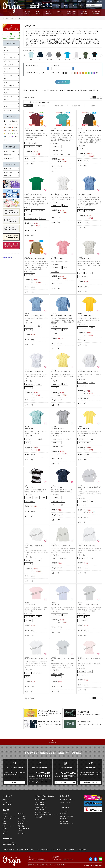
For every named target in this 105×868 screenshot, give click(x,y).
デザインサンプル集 (40, 800)
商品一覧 (13, 18)
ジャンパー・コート (9, 96)
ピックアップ (7, 796)
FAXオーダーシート (9, 158)
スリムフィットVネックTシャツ (36, 371)
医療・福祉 (7, 89)
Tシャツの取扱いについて (42, 812)
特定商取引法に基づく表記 (26, 850)
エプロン (6, 82)
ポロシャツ (7, 54)
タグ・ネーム (7, 110)
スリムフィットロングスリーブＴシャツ (89, 371)
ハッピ (6, 93)
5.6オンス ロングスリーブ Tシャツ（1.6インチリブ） (89, 131)
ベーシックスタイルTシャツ (63, 194)
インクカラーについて (41, 807)
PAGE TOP (53, 743)
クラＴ (43, 218)
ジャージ (6, 100)
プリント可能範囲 (39, 810)
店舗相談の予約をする (90, 782)
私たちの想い (6, 800)
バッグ (6, 72)
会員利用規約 (82, 850)
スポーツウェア (8, 61)
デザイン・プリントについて (44, 796)
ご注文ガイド (7, 169)
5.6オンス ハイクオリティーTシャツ (63, 130)
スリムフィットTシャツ (63, 258)
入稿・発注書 (7, 839)
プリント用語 (38, 817)
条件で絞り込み (63, 82)
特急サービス (64, 819)
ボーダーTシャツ (36, 486)
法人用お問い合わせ (65, 802)
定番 (39, 147)
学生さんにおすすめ (58, 150)
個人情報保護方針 (43, 850)
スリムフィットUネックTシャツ (63, 371)
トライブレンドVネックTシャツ (36, 315)
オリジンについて (9, 850)
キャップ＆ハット (9, 75)
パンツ (6, 103)
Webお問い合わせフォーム (67, 800)
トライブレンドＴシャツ (89, 258)
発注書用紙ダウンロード (9, 845)
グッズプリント (7, 805)
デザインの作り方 (39, 802)
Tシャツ (6, 51)
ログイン (75, 5)
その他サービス (64, 821)
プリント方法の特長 (40, 805)
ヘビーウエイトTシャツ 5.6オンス (36, 130)
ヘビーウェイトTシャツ (89, 194)
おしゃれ (55, 271)
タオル (6, 79)
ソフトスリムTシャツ (63, 428)
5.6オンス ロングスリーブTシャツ (36, 258)
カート (83, 5)
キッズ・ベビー (8, 68)
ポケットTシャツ (36, 428)
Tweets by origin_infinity (8, 257)
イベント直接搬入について (67, 823)
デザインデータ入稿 (8, 842)
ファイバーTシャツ (63, 486)
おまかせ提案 (7, 155)
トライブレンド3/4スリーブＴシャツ (63, 315)
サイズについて (64, 811)
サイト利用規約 (69, 850)
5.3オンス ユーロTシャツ (89, 315)
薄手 (65, 267)
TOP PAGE (5, 18)
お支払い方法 (64, 814)
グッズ (6, 107)
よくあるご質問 (8, 172)
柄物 (44, 498)
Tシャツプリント (7, 802)
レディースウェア (8, 65)
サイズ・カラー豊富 (31, 143)
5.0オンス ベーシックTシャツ (36, 194)
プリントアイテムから (10, 151)
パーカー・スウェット (10, 58)
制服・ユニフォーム (9, 86)
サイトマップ (56, 850)
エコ (87, 617)
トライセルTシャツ (89, 428)
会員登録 (67, 5)
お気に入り (59, 5)
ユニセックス (30, 147)
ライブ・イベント (57, 439)
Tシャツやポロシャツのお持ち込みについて (47, 815)
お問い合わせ (7, 176)
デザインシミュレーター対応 (35, 73)
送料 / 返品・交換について (67, 816)
